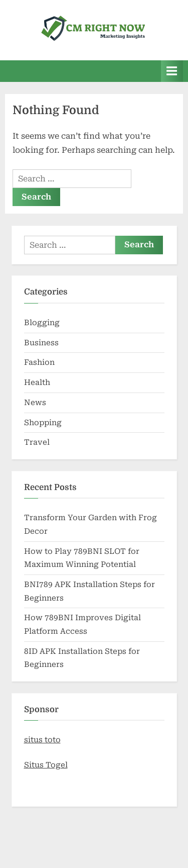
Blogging (42, 323)
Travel (37, 442)
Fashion (39, 362)
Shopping (43, 423)
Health (37, 382)
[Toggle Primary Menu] (172, 71)
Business (41, 343)
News (35, 403)
